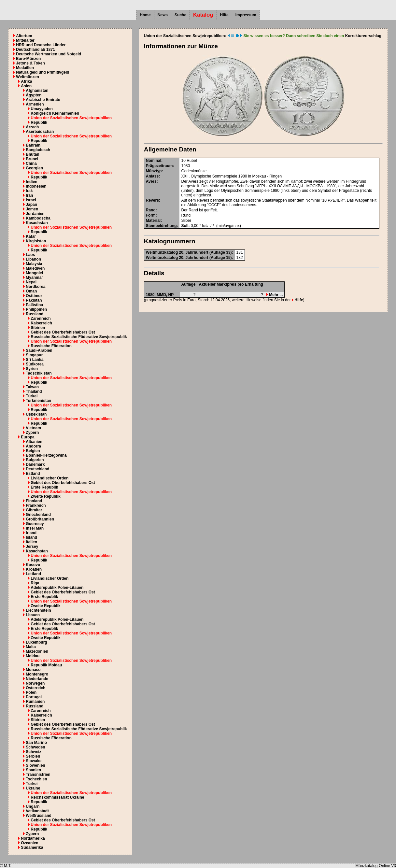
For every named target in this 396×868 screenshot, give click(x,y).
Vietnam (33, 428)
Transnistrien (38, 775)
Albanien (34, 442)
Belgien (33, 451)
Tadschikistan (39, 373)
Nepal (31, 282)
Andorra (33, 446)
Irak (29, 191)
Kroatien (34, 569)
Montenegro (37, 674)
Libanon (33, 259)
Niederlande (37, 679)
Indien (31, 182)
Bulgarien (35, 460)
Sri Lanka (35, 360)
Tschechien (36, 779)
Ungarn (33, 806)
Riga (35, 583)
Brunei (32, 159)
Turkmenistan (38, 401)
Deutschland (37, 469)
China (31, 164)
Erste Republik (44, 487)
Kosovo (33, 565)
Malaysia (34, 264)
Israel (31, 200)
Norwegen (35, 683)
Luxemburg (36, 642)
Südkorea (35, 364)
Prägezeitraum (159, 166)
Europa (28, 437)
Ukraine (33, 788)
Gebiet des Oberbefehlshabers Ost (63, 332)
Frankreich (36, 505)
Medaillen (25, 68)
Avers (151, 181)
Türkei (32, 396)
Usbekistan (36, 414)
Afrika (26, 81)
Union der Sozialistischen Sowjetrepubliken (71, 118)
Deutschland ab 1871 (35, 50)
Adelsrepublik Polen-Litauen (57, 588)
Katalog (203, 15)
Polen (31, 692)
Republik (39, 122)
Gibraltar (34, 510)
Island (31, 537)
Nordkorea (35, 287)
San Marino (36, 743)
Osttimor (34, 296)
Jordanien (35, 214)
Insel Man (35, 528)
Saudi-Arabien (39, 350)
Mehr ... (275, 295)
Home (145, 15)
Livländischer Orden (49, 478)
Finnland (34, 501)
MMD (161, 295)
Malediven (35, 268)
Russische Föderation (51, 346)
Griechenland (38, 515)
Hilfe (224, 15)
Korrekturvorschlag (363, 36)
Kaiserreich (41, 323)
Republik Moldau (46, 665)
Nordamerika (33, 838)
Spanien (33, 770)
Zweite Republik (45, 496)
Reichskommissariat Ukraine (57, 797)
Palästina (34, 305)
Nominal (154, 161)
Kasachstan (37, 223)
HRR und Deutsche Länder (41, 45)
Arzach (32, 127)
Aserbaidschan (40, 132)
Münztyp (154, 171)
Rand (151, 210)
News (163, 15)
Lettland (33, 574)
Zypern (32, 433)
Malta (31, 647)
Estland (33, 474)
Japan (31, 205)
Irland (31, 533)
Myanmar (34, 277)
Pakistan (34, 300)
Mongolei (34, 273)
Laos (30, 255)
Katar (31, 236)
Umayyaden (42, 109)
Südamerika (32, 847)
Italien (31, 542)
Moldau (33, 656)
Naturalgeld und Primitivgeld (42, 72)
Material (153, 221)
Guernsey (35, 524)
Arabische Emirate (43, 100)
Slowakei (34, 761)
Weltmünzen (27, 77)
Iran (29, 195)
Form (151, 215)
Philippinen (36, 309)
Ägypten (34, 95)
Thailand (34, 391)
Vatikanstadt (37, 811)
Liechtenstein (38, 610)
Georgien (34, 168)
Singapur (34, 355)
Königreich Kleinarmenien (55, 113)
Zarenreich (41, 319)
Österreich (35, 688)
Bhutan (32, 154)
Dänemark (35, 464)
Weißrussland (38, 816)
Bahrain (33, 145)
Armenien (35, 104)
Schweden (35, 747)
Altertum (24, 36)
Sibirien (38, 328)
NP (171, 295)
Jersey (32, 547)
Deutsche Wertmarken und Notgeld (49, 54)
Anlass (152, 176)
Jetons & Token (30, 63)
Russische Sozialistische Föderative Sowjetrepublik (79, 337)
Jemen (32, 209)
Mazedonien (37, 651)
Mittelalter (25, 40)
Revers (152, 200)
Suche (180, 15)
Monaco (33, 670)
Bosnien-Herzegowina (46, 455)
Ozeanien (29, 843)
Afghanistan (37, 91)
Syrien (32, 369)
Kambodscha (38, 218)
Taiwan (32, 387)
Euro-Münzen (28, 59)
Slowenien (35, 765)
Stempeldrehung (161, 226)
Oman (31, 291)
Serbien (33, 756)
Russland (35, 314)
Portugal (34, 697)
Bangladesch (38, 150)
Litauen (33, 615)
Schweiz (33, 752)
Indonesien (36, 186)
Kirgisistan (36, 241)
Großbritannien (40, 519)
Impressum (246, 15)
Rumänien (35, 702)
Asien (26, 86)
